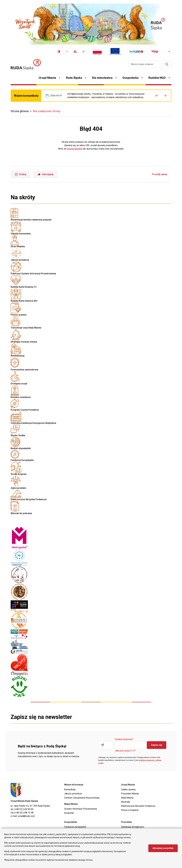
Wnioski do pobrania (91, 434)
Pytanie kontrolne (124, 739)
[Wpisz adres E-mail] (106, 745)
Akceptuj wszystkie (163, 848)
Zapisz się (156, 745)
